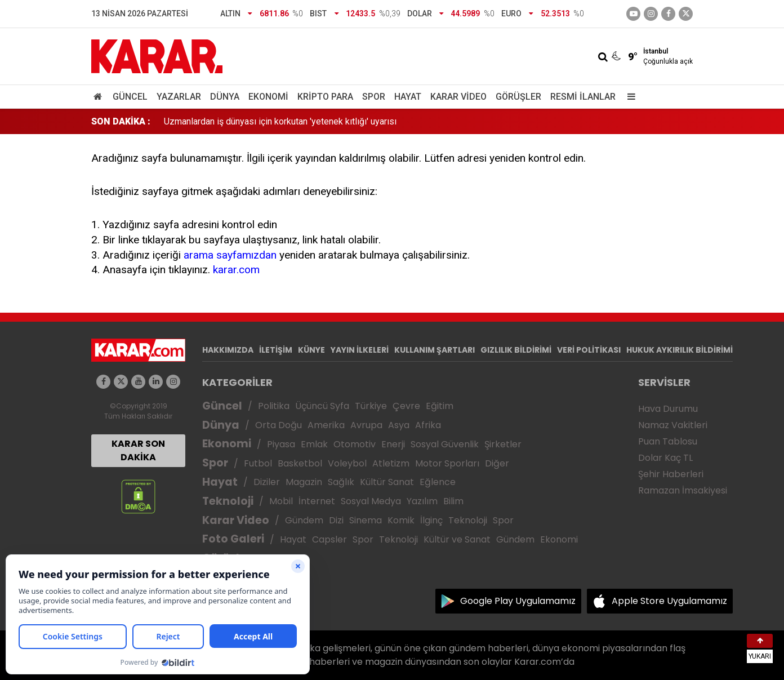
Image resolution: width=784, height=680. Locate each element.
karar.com (236, 270)
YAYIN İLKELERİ (360, 350)
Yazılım (422, 501)
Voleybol (347, 463)
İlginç (431, 520)
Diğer (497, 463)
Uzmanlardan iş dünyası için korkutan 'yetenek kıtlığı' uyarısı (280, 121)
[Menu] (629, 97)
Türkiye (371, 406)
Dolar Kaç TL (665, 458)
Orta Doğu (279, 425)
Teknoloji (228, 501)
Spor (374, 97)
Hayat (408, 97)
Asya (399, 425)
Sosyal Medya (371, 501)
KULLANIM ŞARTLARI (435, 350)
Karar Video (458, 97)
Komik (401, 520)
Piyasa (281, 444)
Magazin (304, 482)
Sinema (366, 520)
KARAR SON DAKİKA (138, 450)
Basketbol (300, 463)
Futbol (258, 463)
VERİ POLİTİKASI (589, 350)
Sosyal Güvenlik (445, 444)
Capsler (329, 539)
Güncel (130, 97)
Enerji (393, 444)
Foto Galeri (233, 539)
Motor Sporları (447, 463)
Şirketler (503, 444)
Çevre (406, 406)
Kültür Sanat (387, 482)
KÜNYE (311, 350)
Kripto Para (325, 97)
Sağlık (341, 482)
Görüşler (518, 97)
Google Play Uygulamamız (518, 601)
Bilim (453, 501)
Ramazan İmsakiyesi (683, 490)
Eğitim (440, 406)
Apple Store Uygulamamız (669, 601)
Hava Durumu (668, 409)
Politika (274, 406)
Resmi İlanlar (583, 97)
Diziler (267, 482)
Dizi (336, 520)
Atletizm (391, 463)
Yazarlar (179, 97)
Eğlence (438, 482)
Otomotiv (355, 444)
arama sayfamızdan (230, 255)
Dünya (225, 97)
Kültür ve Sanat (457, 539)
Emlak (314, 444)
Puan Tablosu (668, 441)
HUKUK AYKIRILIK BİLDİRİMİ (680, 350)
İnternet (317, 501)
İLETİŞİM (276, 350)
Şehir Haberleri (671, 474)
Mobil (281, 501)
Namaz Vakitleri (673, 425)
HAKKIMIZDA (228, 350)
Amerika (326, 425)
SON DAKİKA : (121, 121)
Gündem (304, 520)
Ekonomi (268, 97)
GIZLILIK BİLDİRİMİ (516, 350)
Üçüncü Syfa (322, 406)
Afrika (428, 425)
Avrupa (366, 425)
